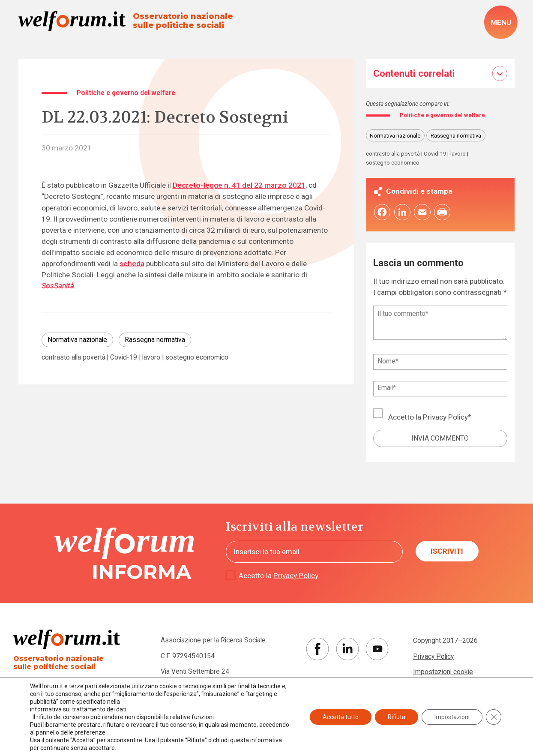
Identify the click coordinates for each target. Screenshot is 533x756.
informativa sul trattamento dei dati (78, 709)
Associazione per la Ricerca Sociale (213, 641)
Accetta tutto (341, 717)
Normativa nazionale (77, 340)
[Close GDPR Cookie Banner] (494, 717)
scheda (132, 264)
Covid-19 (124, 357)
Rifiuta (397, 717)
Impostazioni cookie (443, 673)
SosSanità (58, 286)
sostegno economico (197, 357)
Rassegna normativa (155, 340)
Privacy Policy (445, 418)
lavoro (151, 357)
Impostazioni (452, 717)
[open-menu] (501, 22)
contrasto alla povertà (73, 357)
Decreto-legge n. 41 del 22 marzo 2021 (239, 185)
